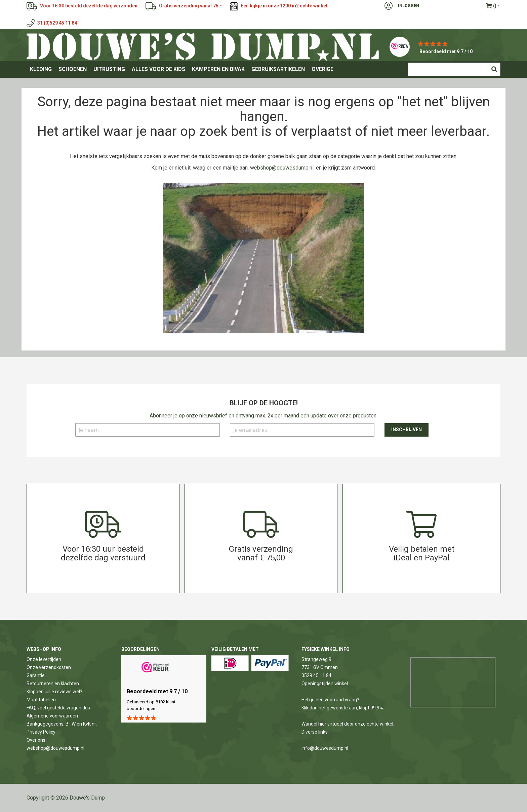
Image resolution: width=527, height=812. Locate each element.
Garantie (36, 675)
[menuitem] (41, 69)
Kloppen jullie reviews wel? (54, 692)
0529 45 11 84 (316, 675)
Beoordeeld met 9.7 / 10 (446, 51)
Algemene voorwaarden (52, 716)
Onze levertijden (44, 659)
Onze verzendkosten (49, 667)
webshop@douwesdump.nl (282, 168)
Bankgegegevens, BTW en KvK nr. (62, 724)
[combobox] (454, 69)
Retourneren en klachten (53, 684)
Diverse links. (315, 732)
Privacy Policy (41, 732)
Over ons (36, 740)
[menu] (263, 69)
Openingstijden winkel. (325, 684)
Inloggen (409, 6)
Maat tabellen (41, 700)
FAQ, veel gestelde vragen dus (58, 708)
